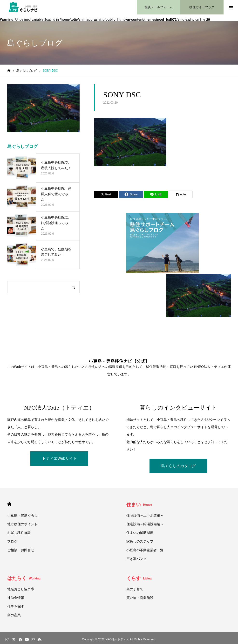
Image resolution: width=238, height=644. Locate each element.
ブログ (12, 541)
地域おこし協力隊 (21, 589)
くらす (139, 578)
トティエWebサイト (59, 458)
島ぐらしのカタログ (178, 466)
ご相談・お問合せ (21, 550)
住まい (139, 505)
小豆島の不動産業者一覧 (145, 550)
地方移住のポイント (22, 524)
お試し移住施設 (19, 533)
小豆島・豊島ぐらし (22, 515)
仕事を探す (16, 606)
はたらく (24, 578)
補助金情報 (16, 598)
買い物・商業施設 (140, 598)
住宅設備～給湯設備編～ (145, 524)
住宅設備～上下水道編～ (145, 515)
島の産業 (14, 615)
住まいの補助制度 (140, 533)
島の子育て (135, 589)
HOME (9, 504)
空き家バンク (136, 559)
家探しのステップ (140, 541)
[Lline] (156, 194)
